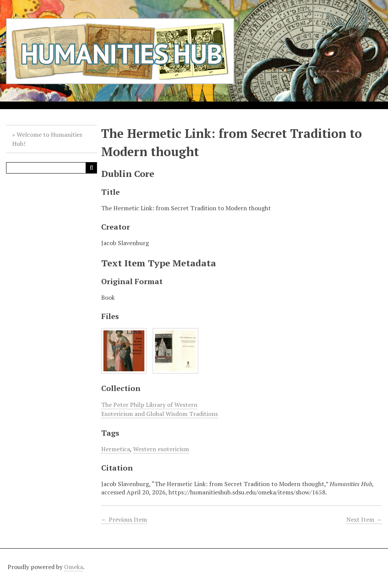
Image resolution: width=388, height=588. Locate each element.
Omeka (74, 567)
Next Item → (364, 519)
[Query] (52, 168)
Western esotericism (161, 449)
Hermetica (116, 449)
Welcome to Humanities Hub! (47, 139)
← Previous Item (124, 519)
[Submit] (91, 168)
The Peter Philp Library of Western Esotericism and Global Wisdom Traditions (160, 409)
